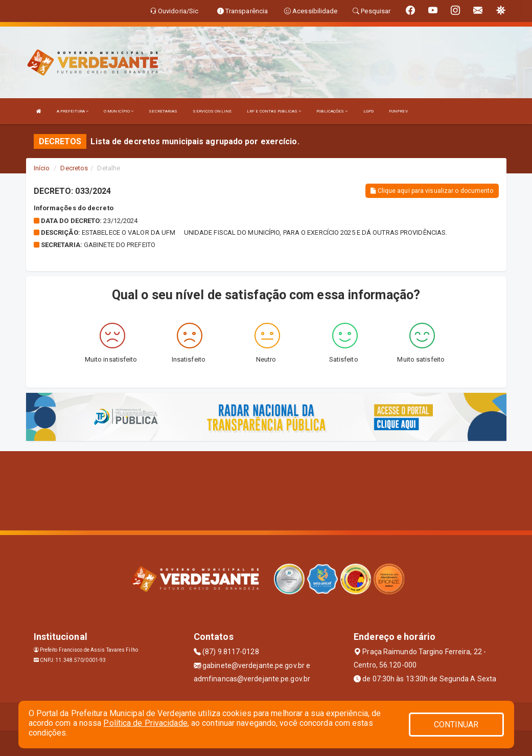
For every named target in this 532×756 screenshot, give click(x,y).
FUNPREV (398, 111)
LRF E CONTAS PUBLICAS (274, 111)
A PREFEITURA (73, 111)
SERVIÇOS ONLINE (212, 111)
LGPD (368, 111)
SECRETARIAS (163, 111)
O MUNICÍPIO (119, 111)
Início (42, 168)
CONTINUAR (456, 725)
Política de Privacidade (145, 723)
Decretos (74, 168)
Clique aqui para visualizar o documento (432, 191)
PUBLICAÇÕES (332, 111)
